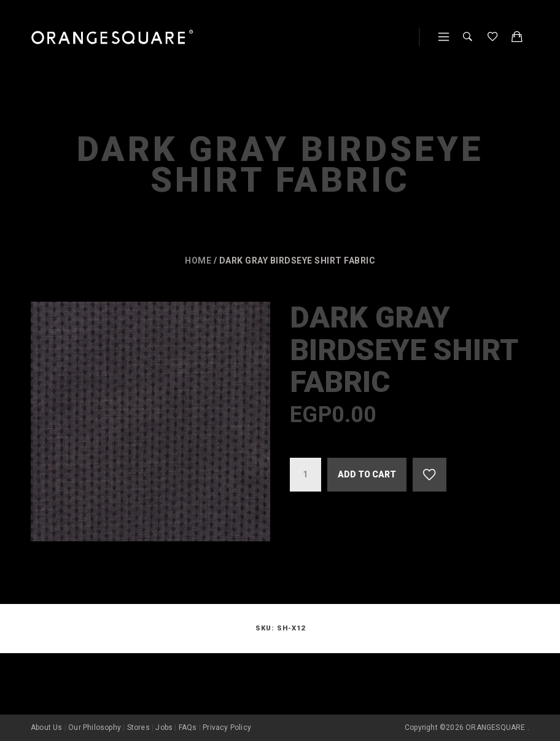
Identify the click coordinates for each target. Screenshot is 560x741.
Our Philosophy (95, 727)
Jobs (164, 727)
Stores (138, 727)
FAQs (188, 727)
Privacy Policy (227, 727)
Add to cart (367, 474)
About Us (47, 727)
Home (198, 261)
